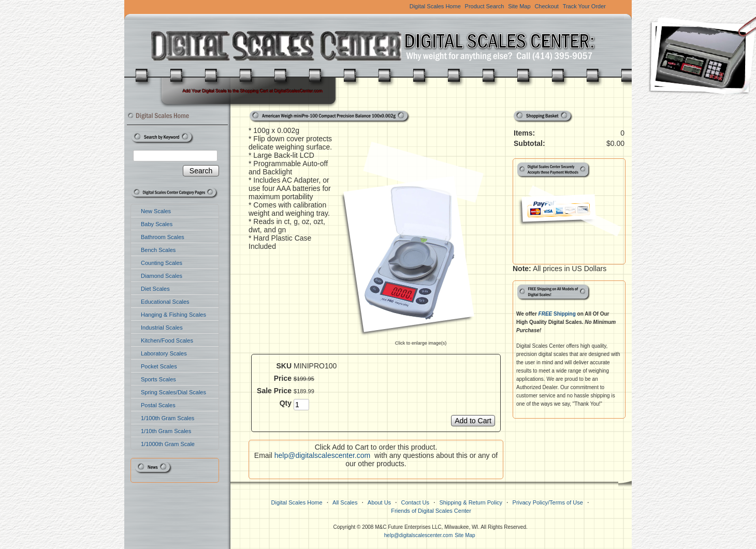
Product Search (485, 6)
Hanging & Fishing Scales (173, 315)
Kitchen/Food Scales (167, 340)
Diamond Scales (162, 276)
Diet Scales (155, 289)
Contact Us (415, 502)
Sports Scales (158, 379)
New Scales (156, 211)
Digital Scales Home (435, 6)
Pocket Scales (159, 366)
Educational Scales (165, 302)
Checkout (546, 6)
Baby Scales (157, 224)
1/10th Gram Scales (166, 431)
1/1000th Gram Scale (168, 444)
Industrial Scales (162, 328)
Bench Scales (158, 250)
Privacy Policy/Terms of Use (548, 502)
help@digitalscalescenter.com (322, 455)
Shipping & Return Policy (471, 502)
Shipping (557, 314)
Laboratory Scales (164, 353)
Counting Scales (162, 263)
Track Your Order (584, 6)
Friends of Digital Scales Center (431, 511)
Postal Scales (158, 405)
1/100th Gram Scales (168, 418)
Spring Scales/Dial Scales (173, 392)
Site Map (519, 6)
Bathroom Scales (163, 237)
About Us (379, 502)
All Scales (345, 502)
